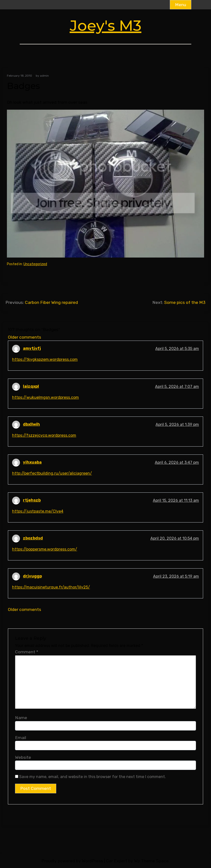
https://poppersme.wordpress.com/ (45, 549)
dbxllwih (31, 424)
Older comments (25, 337)
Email (21, 738)
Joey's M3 (106, 26)
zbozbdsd (33, 538)
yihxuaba (32, 462)
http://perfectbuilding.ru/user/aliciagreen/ (52, 473)
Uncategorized (35, 264)
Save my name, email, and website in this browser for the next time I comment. (93, 777)
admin (44, 76)
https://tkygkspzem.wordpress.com (45, 359)
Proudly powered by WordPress (72, 861)
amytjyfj (32, 348)
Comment (27, 652)
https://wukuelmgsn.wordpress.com (45, 397)
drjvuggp (32, 576)
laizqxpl (31, 386)
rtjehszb (32, 500)
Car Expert (117, 861)
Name (21, 718)
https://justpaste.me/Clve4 (38, 511)
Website (23, 757)
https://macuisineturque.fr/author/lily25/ (51, 587)
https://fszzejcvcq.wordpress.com (44, 435)
